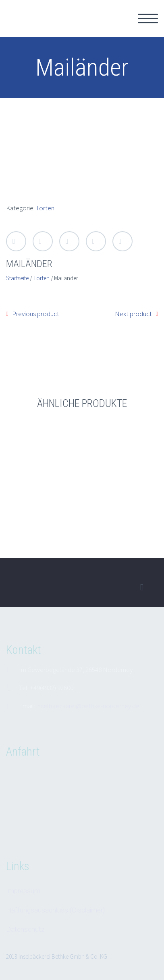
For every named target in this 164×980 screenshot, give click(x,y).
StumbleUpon (122, 241)
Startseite (17, 278)
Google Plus (69, 241)
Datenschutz (25, 929)
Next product (133, 314)
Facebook (43, 241)
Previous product (36, 314)
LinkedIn (96, 241)
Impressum (23, 891)
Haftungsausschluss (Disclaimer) (55, 910)
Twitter (16, 241)
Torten (45, 208)
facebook (142, 588)
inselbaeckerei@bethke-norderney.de (88, 706)
